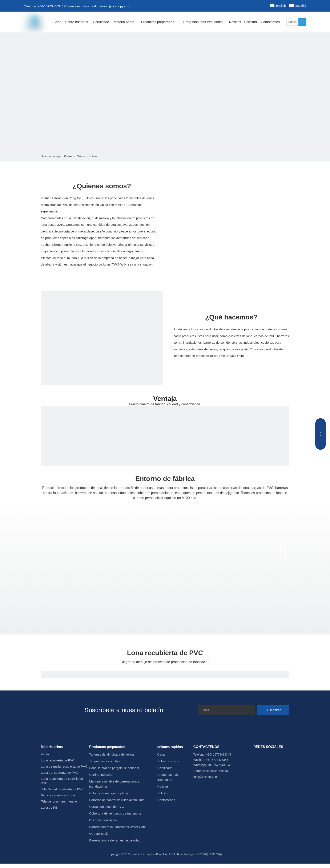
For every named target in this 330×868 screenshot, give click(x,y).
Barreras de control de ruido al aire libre (117, 800)
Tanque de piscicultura (105, 761)
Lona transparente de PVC (60, 773)
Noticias (163, 786)
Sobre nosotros (168, 761)
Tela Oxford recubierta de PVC (62, 789)
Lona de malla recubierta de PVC (64, 766)
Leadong (202, 854)
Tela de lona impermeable (59, 801)
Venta (45, 754)
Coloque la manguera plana (109, 793)
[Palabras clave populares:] (302, 22)
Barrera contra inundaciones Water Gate (118, 827)
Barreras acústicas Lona (58, 795)
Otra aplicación (100, 834)
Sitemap (216, 854)
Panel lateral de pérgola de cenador (114, 768)
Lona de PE (49, 807)
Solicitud (163, 793)
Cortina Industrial (101, 775)
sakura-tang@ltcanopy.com (111, 6)
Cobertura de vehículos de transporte (115, 813)
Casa (161, 754)
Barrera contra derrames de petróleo (115, 840)
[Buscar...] (292, 22)
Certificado (165, 768)
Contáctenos (166, 800)
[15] (102, 352)
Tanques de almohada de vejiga (112, 754)
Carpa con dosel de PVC (107, 807)
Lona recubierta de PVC (58, 760)
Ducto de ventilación (103, 820)
